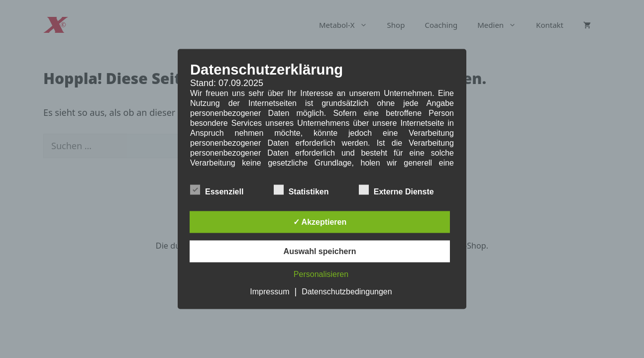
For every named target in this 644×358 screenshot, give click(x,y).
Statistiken (301, 190)
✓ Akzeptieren (320, 222)
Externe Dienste (396, 190)
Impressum (269, 292)
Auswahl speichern (320, 251)
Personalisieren (321, 274)
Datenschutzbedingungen (347, 292)
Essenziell (217, 190)
